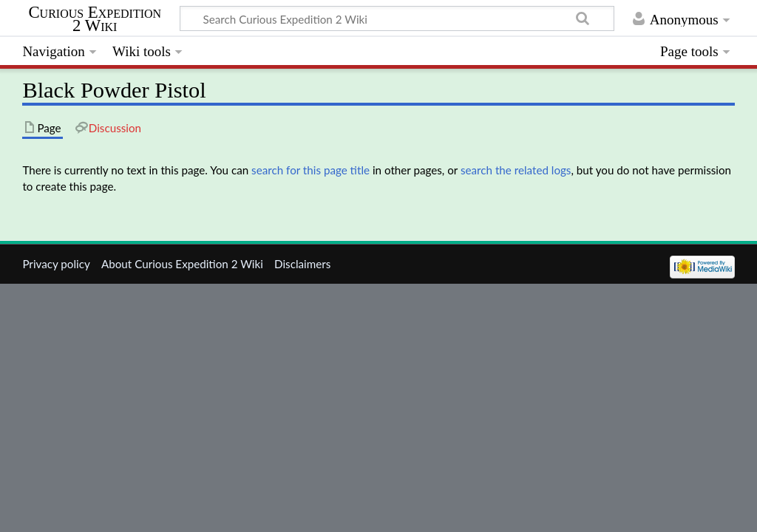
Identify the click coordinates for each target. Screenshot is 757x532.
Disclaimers (302, 264)
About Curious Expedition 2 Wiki (182, 264)
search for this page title (310, 170)
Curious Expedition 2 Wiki (95, 19)
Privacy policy (56, 264)
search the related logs (516, 170)
